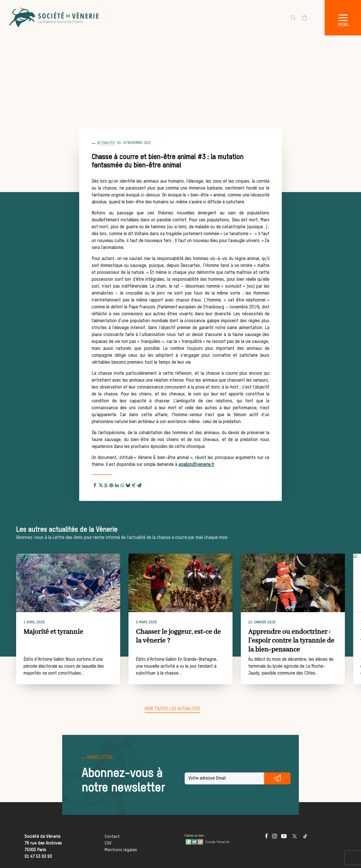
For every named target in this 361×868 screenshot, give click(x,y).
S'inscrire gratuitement (277, 778)
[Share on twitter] (100, 485)
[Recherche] (291, 18)
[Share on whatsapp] (122, 485)
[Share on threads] (106, 485)
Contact (112, 837)
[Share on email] (139, 485)
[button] (74, 583)
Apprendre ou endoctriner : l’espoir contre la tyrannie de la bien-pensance (306, 641)
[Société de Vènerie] (55, 18)
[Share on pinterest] (111, 485)
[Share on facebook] (95, 485)
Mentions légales (121, 850)
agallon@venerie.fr (196, 465)
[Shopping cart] (302, 18)
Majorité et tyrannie (59, 632)
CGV (108, 843)
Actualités (106, 143)
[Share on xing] (134, 485)
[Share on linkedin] (117, 485)
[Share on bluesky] (128, 485)
